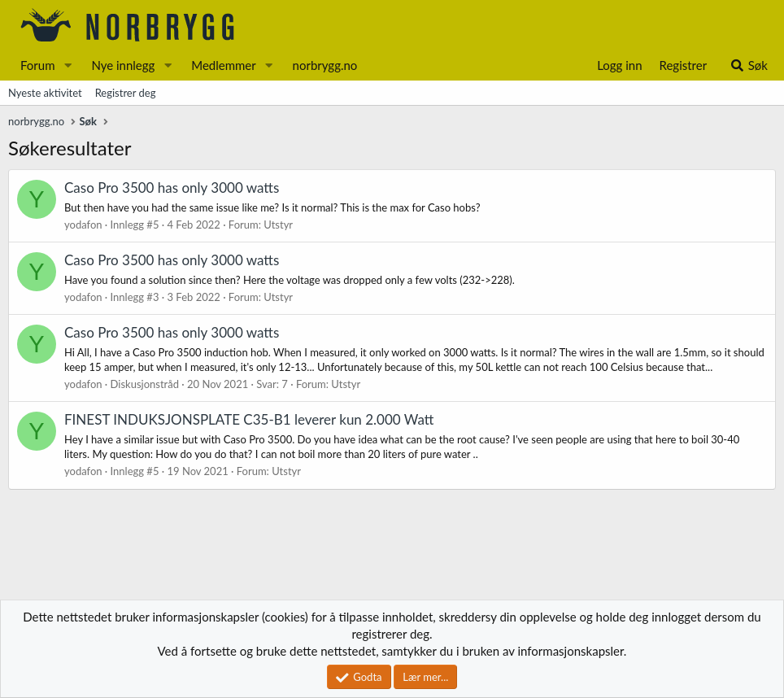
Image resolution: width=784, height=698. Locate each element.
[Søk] (749, 65)
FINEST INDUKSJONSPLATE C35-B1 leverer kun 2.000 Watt (249, 419)
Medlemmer (224, 65)
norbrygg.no (325, 65)
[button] (68, 65)
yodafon (83, 225)
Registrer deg (126, 93)
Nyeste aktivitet (45, 93)
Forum (38, 65)
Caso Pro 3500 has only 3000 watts (172, 188)
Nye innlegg (123, 65)
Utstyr (278, 225)
